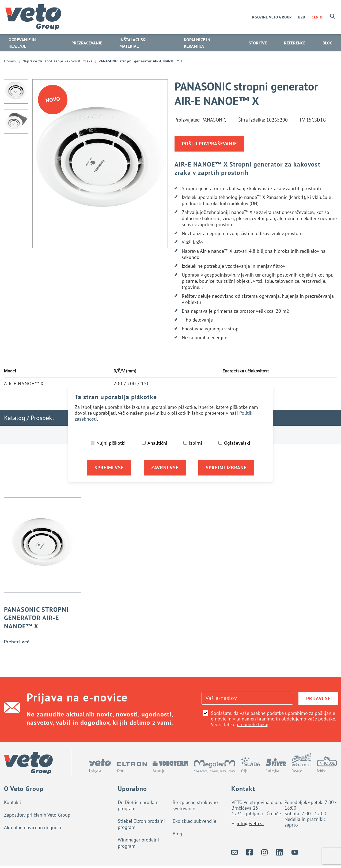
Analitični (157, 443)
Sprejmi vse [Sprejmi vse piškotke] (109, 468)
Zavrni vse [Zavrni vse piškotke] (165, 468)
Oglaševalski (237, 443)
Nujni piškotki (111, 443)
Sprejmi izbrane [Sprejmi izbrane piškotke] (226, 468)
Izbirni (196, 443)
